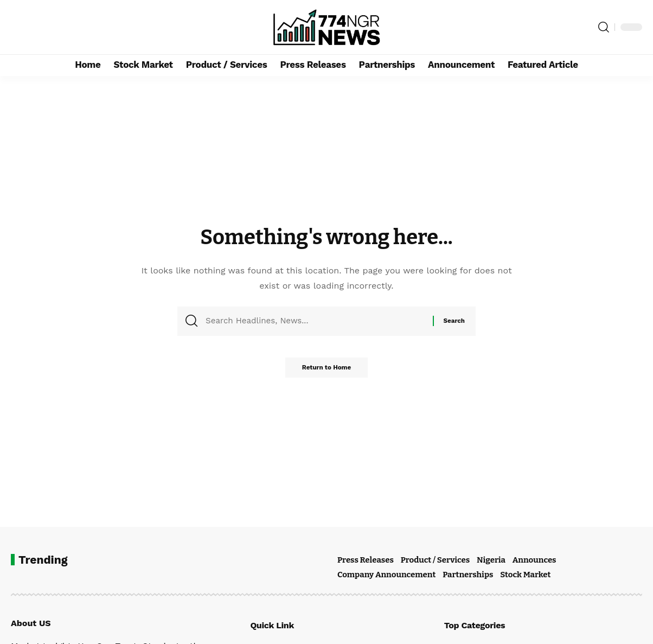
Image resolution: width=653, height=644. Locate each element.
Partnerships (468, 575)
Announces (534, 560)
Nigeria (491, 560)
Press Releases (366, 560)
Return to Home (326, 371)
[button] (604, 27)
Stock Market (525, 575)
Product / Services (435, 560)
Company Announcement (386, 575)
